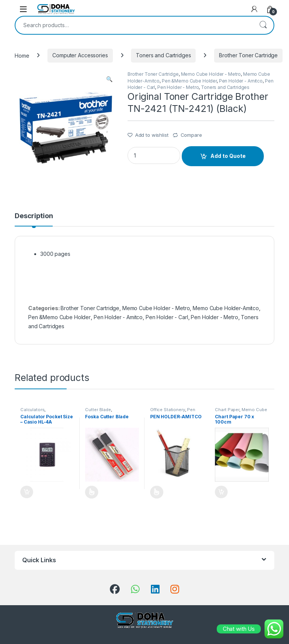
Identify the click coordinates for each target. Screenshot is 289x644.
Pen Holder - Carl (167, 317)
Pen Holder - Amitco (241, 81)
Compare (191, 135)
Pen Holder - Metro (178, 87)
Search (263, 25)
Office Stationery (168, 410)
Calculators (32, 410)
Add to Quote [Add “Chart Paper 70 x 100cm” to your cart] (221, 492)
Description (34, 216)
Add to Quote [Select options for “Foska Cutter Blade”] (92, 492)
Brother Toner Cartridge (248, 55)
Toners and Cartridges (163, 55)
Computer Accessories (80, 55)
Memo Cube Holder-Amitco (226, 308)
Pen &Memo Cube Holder (189, 81)
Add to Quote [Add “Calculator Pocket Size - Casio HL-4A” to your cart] (27, 492)
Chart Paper (227, 410)
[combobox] (134, 25)
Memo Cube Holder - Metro (211, 74)
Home (22, 55)
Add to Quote (228, 156)
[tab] (34, 219)
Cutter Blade (98, 410)
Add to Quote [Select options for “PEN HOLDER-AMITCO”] (157, 492)
